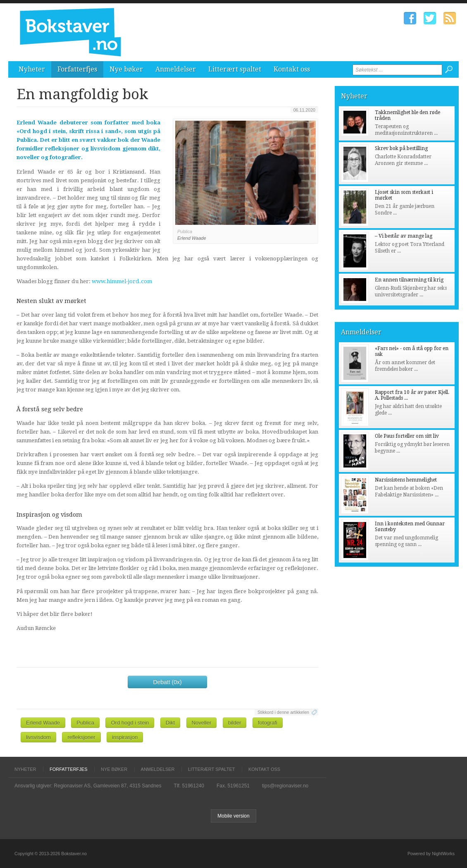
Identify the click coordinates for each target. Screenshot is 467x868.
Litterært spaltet (235, 69)
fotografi (268, 723)
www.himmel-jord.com (122, 281)
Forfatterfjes (77, 69)
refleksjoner (81, 737)
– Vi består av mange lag (404, 236)
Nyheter (32, 69)
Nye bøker (126, 69)
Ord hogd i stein (130, 723)
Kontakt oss (292, 69)
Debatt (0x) (167, 682)
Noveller (202, 723)
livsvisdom (38, 737)
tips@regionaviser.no (285, 786)
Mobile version (233, 816)
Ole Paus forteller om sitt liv (407, 436)
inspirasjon (125, 737)
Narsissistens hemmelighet (406, 480)
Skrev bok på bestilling (401, 148)
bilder (235, 723)
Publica (85, 723)
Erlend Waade (43, 723)
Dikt (170, 723)
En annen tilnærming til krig (409, 280)
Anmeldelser (176, 69)
